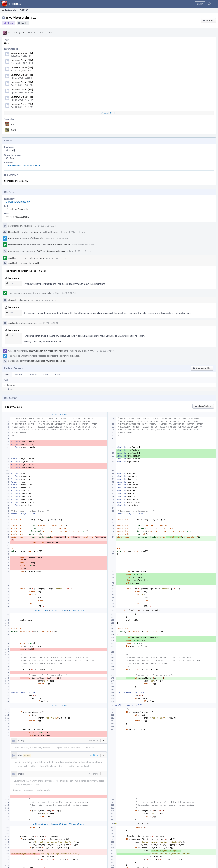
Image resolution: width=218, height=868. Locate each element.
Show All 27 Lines (59, 705)
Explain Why (88, 351)
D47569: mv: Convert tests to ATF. (50, 251)
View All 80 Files (109, 113)
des (22, 32)
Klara (12, 158)
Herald (11, 232)
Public (24, 23)
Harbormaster (15, 245)
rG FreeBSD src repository (18, 202)
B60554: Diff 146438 (60, 245)
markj (14, 130)
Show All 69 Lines (59, 824)
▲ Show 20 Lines (41, 610)
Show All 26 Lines (59, 414)
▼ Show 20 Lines (77, 610)
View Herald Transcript (51, 232)
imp (13, 124)
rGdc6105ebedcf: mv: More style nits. (24, 166)
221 (10, 283)
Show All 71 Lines (59, 610)
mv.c (12, 389)
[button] (215, 4)
